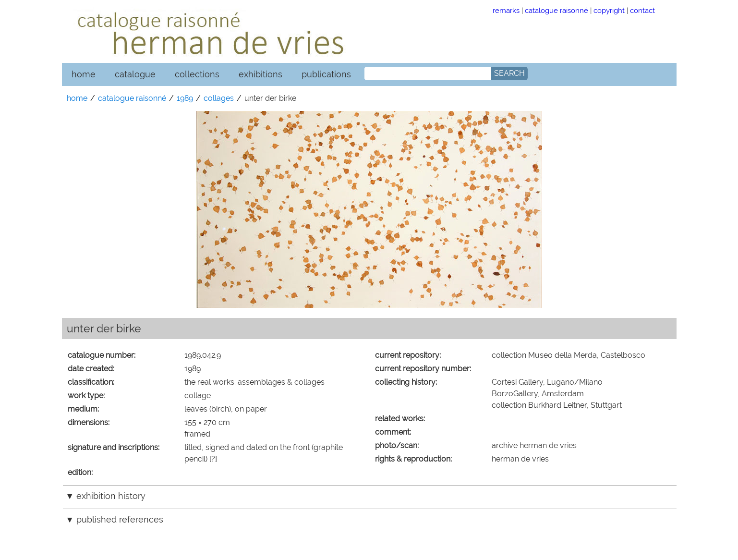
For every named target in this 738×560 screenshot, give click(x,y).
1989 (185, 98)
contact (642, 10)
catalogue (135, 74)
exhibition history (111, 496)
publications (326, 74)
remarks (506, 10)
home (84, 74)
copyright (609, 10)
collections (197, 74)
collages (219, 98)
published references (120, 519)
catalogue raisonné (557, 10)
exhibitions (260, 74)
